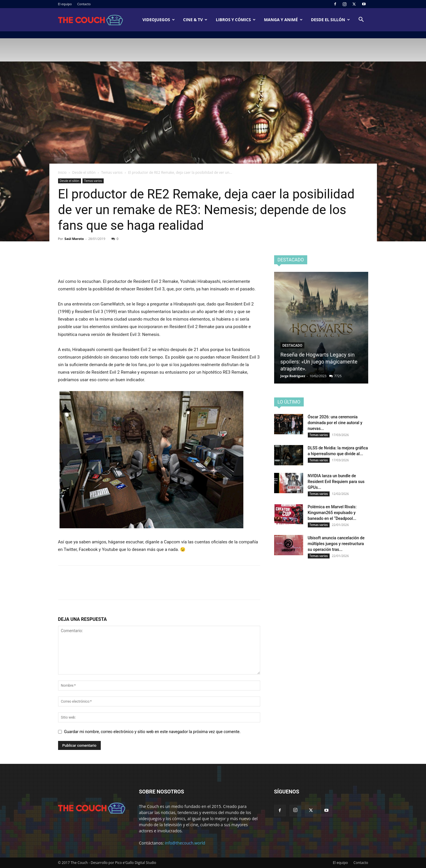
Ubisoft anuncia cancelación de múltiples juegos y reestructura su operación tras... (336, 544)
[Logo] (91, 20)
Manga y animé (283, 20)
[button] (361, 20)
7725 (338, 376)
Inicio (62, 172)
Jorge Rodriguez (293, 376)
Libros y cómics (236, 20)
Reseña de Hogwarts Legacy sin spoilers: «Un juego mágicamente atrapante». (319, 362)
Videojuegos (158, 20)
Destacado (292, 346)
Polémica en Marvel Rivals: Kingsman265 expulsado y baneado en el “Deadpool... (332, 513)
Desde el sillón (330, 20)
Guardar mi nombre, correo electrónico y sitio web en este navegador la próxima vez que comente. (152, 732)
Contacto (84, 4)
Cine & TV (195, 20)
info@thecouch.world (185, 843)
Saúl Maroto (74, 239)
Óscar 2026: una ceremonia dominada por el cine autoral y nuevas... (335, 423)
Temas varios (112, 172)
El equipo (65, 4)
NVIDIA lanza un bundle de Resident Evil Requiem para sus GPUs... (336, 482)
